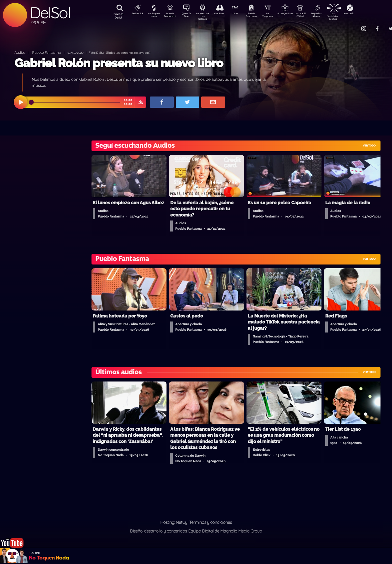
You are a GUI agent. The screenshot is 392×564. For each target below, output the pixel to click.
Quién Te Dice (188, 16)
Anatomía (363, 14)
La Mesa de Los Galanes (206, 16)
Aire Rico (223, 14)
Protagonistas (293, 14)
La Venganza (276, 16)
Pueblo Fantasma (258, 16)
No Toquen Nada (153, 16)
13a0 (241, 14)
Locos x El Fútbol (311, 16)
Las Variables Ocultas (346, 16)
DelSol (50, 13)
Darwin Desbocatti (171, 16)
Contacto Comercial (353, 26)
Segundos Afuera (328, 16)
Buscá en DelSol (118, 16)
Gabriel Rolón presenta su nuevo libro (119, 63)
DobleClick (136, 14)
